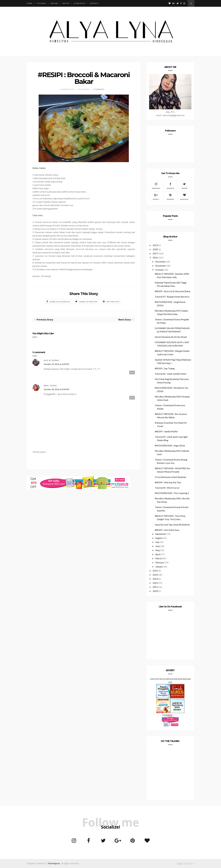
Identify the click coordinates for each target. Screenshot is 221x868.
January (159, 566)
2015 (155, 571)
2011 (155, 587)
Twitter (184, 185)
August (159, 538)
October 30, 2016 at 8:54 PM (56, 389)
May (158, 550)
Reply (132, 372)
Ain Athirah (51, 360)
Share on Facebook (60, 302)
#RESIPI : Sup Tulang (165, 368)
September (161, 534)
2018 (155, 249)
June (158, 546)
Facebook (170, 185)
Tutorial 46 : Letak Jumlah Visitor (171, 374)
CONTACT (94, 3)
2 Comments (99, 89)
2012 (155, 583)
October (160, 270)
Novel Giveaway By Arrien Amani (171, 337)
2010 (155, 591)
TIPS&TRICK (79, 3)
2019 (155, 245)
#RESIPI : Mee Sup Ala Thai (168, 482)
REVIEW (54, 3)
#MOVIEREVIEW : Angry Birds (170, 445)
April (158, 554)
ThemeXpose (54, 863)
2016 (155, 257)
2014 (155, 575)
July (157, 542)
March (159, 558)
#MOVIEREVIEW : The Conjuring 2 (172, 493)
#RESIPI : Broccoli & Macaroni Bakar (173, 291)
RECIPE (66, 3)
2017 (155, 253)
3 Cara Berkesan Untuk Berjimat (170, 477)
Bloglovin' (184, 196)
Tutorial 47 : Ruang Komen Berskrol (172, 297)
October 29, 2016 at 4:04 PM (56, 364)
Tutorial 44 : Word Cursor (167, 488)
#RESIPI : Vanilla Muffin (166, 431)
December (160, 262)
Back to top (186, 864)
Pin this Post (113, 302)
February (160, 562)
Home (30, 3)
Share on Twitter (88, 302)
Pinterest (170, 196)
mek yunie (50, 386)
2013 (155, 579)
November (161, 266)
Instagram (156, 185)
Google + (156, 196)
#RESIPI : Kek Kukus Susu (167, 530)
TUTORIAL (42, 3)
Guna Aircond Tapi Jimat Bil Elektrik (172, 525)
